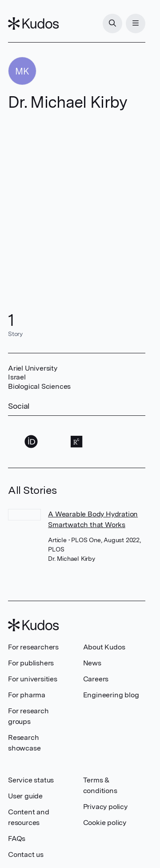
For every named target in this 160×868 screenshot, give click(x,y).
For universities (33, 679)
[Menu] (136, 23)
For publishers (31, 663)
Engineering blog (111, 695)
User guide (25, 796)
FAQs (17, 839)
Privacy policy (105, 807)
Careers (96, 679)
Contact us (26, 854)
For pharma (27, 695)
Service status (31, 780)
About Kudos (104, 647)
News (92, 663)
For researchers (33, 647)
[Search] (112, 23)
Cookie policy (105, 823)
